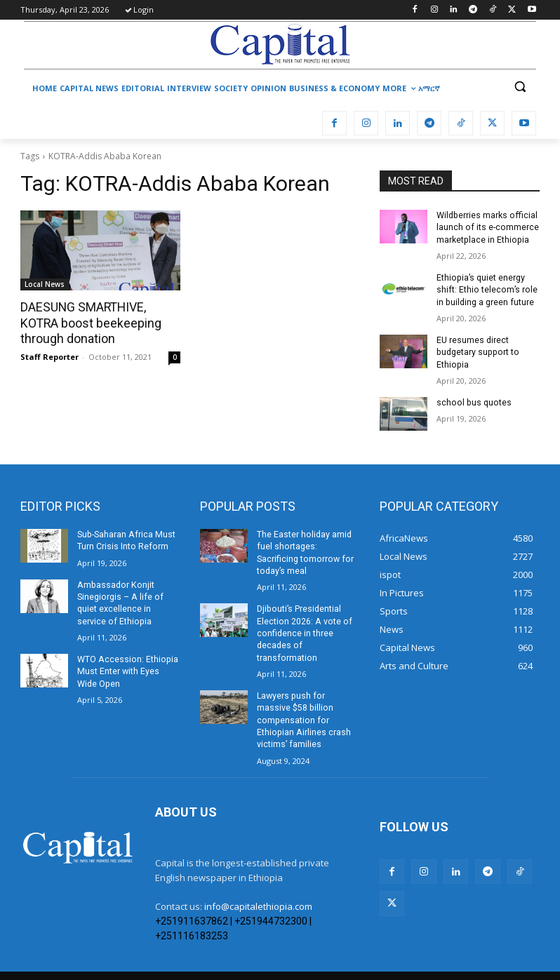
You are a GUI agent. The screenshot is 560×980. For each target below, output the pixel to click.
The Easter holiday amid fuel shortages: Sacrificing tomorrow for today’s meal (308, 543)
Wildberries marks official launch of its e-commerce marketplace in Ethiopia (487, 227)
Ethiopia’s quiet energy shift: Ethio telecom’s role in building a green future (486, 288)
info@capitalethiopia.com (258, 874)
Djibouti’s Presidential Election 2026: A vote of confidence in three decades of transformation (303, 616)
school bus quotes (473, 399)
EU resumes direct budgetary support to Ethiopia (476, 350)
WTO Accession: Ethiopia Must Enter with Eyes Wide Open (126, 666)
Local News (45, 284)
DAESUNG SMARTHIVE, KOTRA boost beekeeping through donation (87, 323)
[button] (520, 87)
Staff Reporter (49, 355)
